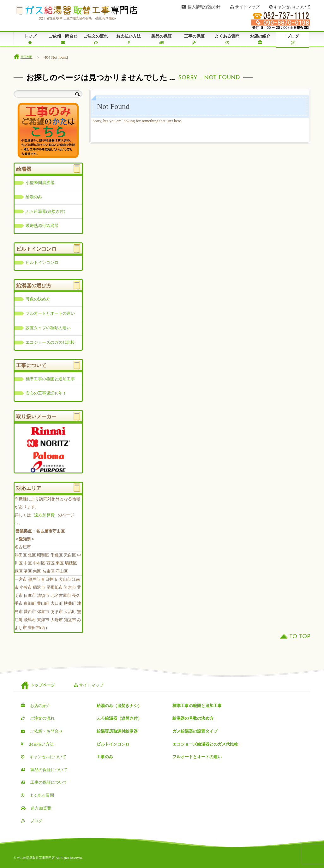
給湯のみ (34, 197)
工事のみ (105, 757)
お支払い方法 (129, 39)
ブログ (293, 39)
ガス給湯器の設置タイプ (195, 731)
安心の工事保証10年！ (46, 393)
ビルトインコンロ (42, 263)
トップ (30, 39)
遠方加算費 (44, 515)
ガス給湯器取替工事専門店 (77, 10)
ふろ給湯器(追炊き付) (45, 211)
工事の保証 (194, 39)
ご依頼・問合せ (63, 39)
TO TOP (300, 637)
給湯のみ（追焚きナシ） (119, 706)
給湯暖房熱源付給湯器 (117, 731)
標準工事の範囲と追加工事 (50, 379)
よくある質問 (227, 39)
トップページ (43, 685)
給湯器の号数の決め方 (193, 718)
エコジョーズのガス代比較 (50, 342)
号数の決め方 (38, 299)
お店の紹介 (260, 39)
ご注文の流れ (96, 39)
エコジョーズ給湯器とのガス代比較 (205, 744)
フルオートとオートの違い (50, 313)
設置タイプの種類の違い (48, 328)
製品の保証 (161, 39)
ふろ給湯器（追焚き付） (119, 718)
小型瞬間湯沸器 (40, 183)
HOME (27, 57)
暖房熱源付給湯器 (42, 226)
